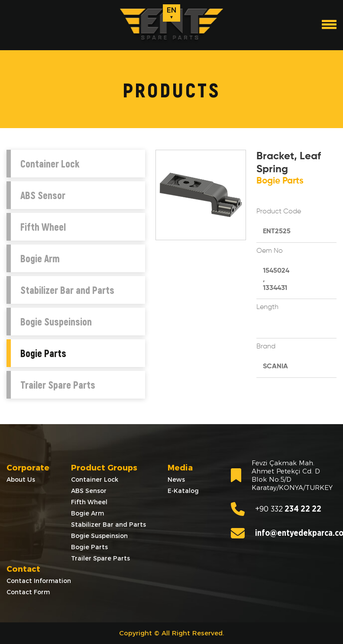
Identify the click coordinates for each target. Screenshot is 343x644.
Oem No (270, 251)
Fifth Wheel (43, 227)
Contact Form (28, 592)
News (176, 480)
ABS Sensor (43, 195)
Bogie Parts (43, 353)
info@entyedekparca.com (284, 533)
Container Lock (50, 164)
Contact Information (39, 581)
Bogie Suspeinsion (56, 322)
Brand (266, 347)
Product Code (279, 212)
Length (267, 307)
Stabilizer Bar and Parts (67, 290)
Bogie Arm (40, 258)
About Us (21, 480)
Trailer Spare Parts (58, 385)
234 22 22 (276, 509)
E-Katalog (183, 491)
